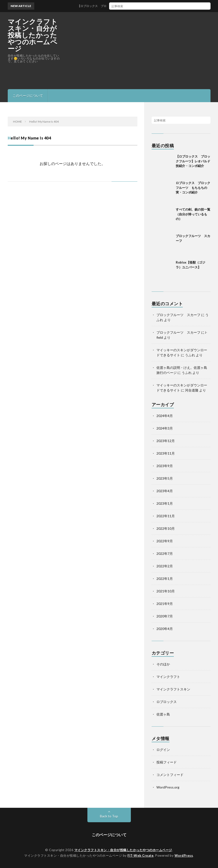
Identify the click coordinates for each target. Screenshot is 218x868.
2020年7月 (165, 616)
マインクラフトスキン (173, 689)
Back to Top (109, 816)
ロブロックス (167, 702)
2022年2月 (165, 566)
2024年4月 (165, 416)
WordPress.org (168, 787)
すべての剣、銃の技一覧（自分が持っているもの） (193, 214)
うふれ (190, 355)
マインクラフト (168, 677)
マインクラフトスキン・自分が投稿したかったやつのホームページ (33, 35)
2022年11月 (166, 516)
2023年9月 (165, 466)
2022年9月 (165, 541)
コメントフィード (170, 775)
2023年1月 (165, 503)
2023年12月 (166, 441)
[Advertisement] (154, 51)
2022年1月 (165, 579)
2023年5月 (165, 478)
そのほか (163, 664)
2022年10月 (166, 528)
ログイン (163, 750)
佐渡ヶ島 (163, 714)
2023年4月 (165, 491)
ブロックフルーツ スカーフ (178, 315)
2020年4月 (165, 629)
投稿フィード (167, 762)
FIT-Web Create (141, 855)
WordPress (184, 855)
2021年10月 (166, 591)
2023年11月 (166, 453)
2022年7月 (165, 553)
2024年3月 (165, 428)
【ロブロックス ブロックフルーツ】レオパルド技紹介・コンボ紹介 (130, 6)
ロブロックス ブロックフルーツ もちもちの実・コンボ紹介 (193, 188)
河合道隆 (192, 390)
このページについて (28, 96)
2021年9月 (165, 604)
